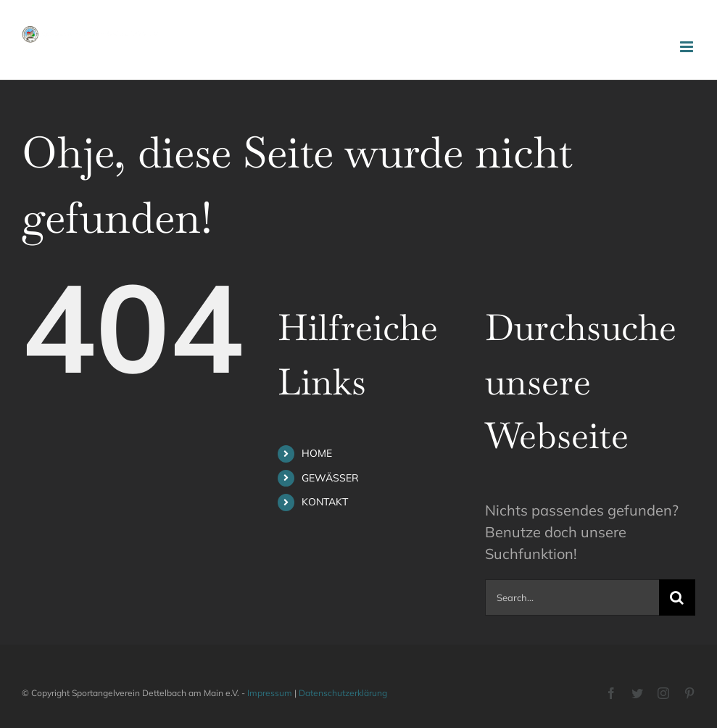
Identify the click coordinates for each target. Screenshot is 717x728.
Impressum (270, 693)
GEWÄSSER (330, 478)
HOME (317, 453)
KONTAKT (325, 502)
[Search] (677, 597)
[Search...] (572, 597)
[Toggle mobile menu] (688, 47)
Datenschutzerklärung (343, 693)
